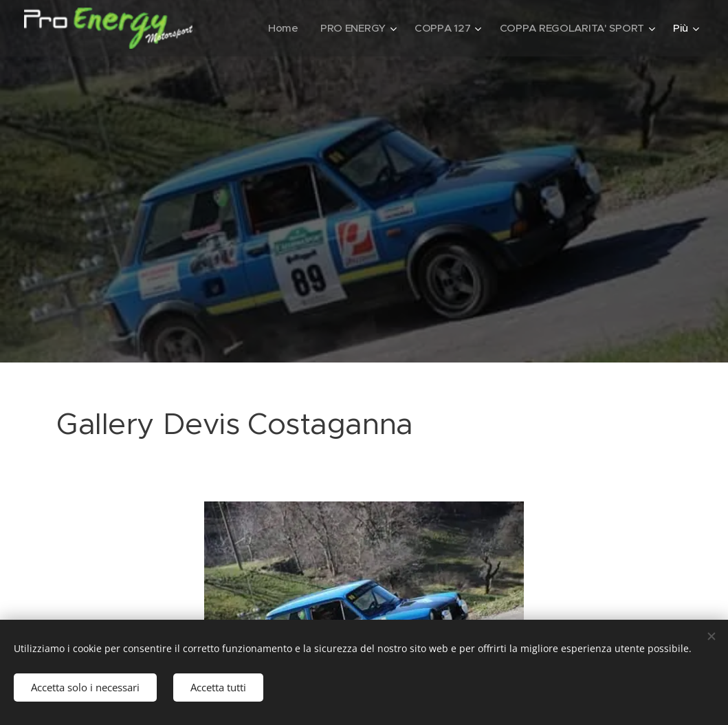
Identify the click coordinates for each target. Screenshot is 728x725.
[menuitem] (278, 28)
